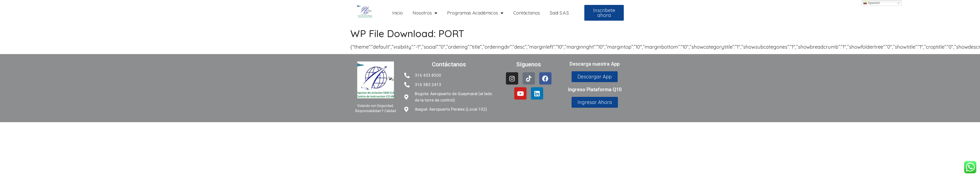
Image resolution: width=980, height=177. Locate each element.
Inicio (398, 13)
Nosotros (425, 13)
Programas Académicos (475, 13)
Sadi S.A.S (559, 13)
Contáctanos (527, 13)
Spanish (871, 3)
